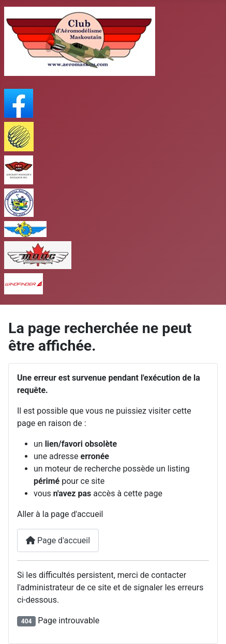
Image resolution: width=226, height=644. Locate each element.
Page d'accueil (58, 540)
